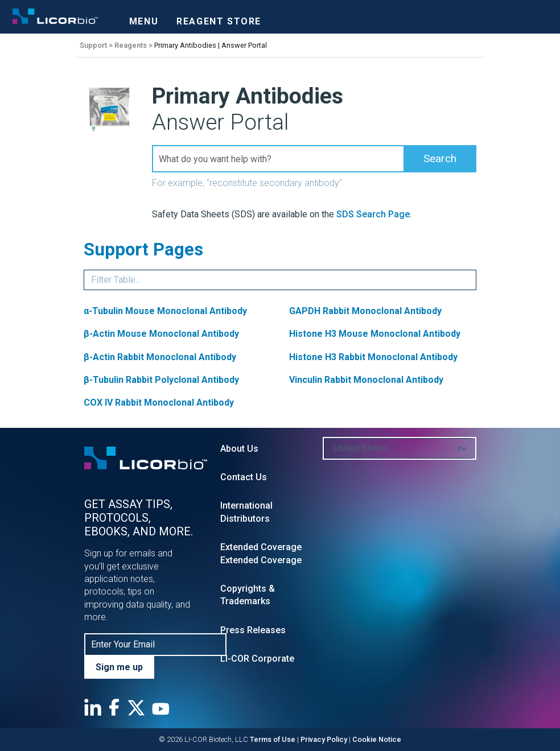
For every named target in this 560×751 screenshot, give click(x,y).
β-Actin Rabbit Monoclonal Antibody (160, 357)
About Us (239, 449)
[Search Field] (314, 159)
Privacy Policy (324, 739)
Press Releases (253, 630)
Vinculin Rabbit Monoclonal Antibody (366, 380)
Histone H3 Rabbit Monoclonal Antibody (373, 357)
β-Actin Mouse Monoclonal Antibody (161, 334)
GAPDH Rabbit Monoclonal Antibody (365, 311)
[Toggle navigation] (144, 18)
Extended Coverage (261, 547)
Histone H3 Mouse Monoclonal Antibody (375, 334)
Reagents (131, 45)
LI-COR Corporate (257, 659)
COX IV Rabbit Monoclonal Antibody (159, 403)
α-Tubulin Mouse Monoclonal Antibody (165, 311)
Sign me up (119, 667)
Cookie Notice (377, 739)
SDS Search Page (373, 214)
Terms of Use (273, 739)
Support (93, 45)
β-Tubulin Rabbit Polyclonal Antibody (161, 380)
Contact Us (244, 477)
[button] (440, 159)
